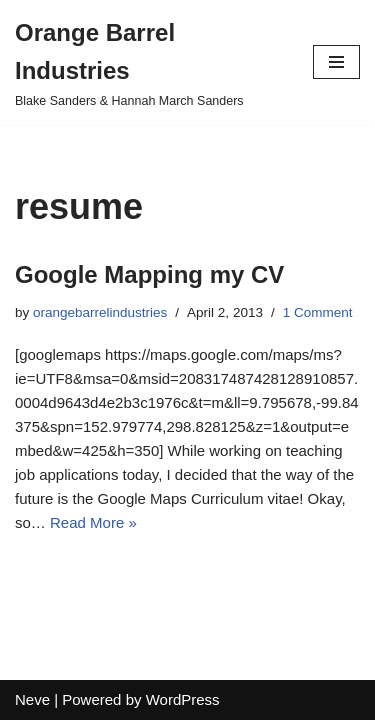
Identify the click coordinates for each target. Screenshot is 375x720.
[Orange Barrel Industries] (149, 62)
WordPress (183, 699)
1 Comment (318, 312)
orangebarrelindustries (100, 312)
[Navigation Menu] (336, 62)
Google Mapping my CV (149, 274)
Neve (32, 699)
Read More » (93, 522)
